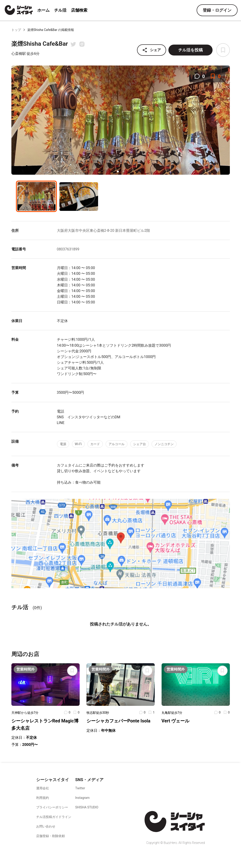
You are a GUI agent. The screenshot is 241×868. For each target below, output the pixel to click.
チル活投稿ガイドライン (54, 817)
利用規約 (43, 798)
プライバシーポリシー (52, 807)
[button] (118, 172)
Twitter (80, 788)
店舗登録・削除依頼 (51, 836)
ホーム (43, 10)
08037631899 (68, 249)
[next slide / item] (227, 121)
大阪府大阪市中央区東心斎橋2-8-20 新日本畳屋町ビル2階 (104, 231)
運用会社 (43, 788)
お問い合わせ (46, 826)
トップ (16, 30)
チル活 (60, 10)
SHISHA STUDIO (87, 807)
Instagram (82, 798)
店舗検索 (79, 10)
